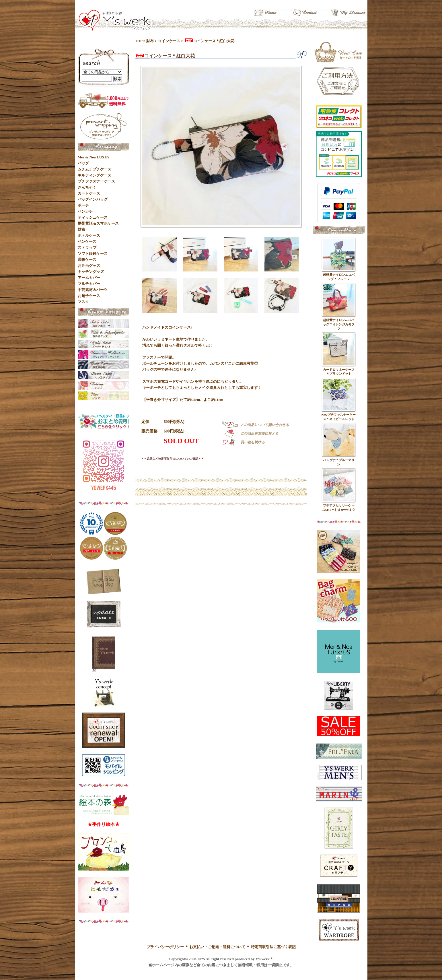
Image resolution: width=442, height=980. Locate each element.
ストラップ (87, 248)
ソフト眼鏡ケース (93, 254)
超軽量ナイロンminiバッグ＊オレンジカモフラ (339, 324)
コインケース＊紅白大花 (209, 41)
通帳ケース (87, 260)
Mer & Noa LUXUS (94, 157)
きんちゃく (87, 187)
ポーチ (83, 205)
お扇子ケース (89, 296)
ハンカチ (85, 211)
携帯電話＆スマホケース (98, 223)
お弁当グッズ (89, 266)
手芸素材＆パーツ (93, 290)
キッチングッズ (91, 272)
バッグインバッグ (93, 199)
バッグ (83, 163)
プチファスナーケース (96, 181)
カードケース (89, 193)
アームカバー (89, 278)
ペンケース (87, 241)
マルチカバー (89, 284)
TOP (139, 41)
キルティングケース (95, 175)
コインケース (169, 41)
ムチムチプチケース (95, 169)
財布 (150, 41)
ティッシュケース (93, 217)
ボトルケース (89, 235)
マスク (83, 302)
